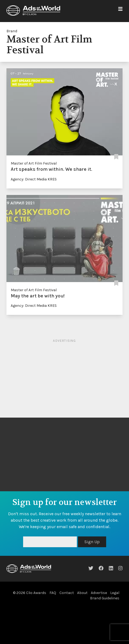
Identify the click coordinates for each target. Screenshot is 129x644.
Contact (67, 593)
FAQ (53, 593)
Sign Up (92, 542)
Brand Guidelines (105, 598)
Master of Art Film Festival (34, 163)
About (82, 593)
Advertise (99, 593)
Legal (115, 593)
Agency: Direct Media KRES (34, 179)
